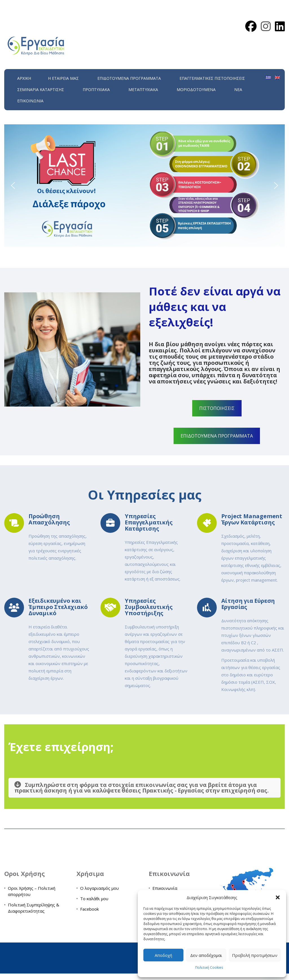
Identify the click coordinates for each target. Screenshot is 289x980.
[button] (278, 897)
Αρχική (24, 78)
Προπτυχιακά (96, 90)
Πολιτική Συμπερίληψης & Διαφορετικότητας (34, 908)
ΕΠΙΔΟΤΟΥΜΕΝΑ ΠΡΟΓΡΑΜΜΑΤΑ (129, 78)
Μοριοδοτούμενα (196, 90)
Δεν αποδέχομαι (206, 955)
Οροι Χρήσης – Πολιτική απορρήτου (32, 891)
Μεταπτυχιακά (143, 90)
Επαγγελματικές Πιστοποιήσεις (212, 78)
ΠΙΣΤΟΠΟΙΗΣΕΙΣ (217, 408)
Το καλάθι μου (94, 899)
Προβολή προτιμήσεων (255, 955)
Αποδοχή (163, 955)
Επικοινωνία (30, 101)
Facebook (89, 909)
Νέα (238, 90)
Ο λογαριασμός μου (99, 888)
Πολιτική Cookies (209, 967)
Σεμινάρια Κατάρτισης (41, 90)
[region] (144, 186)
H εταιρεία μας (63, 78)
